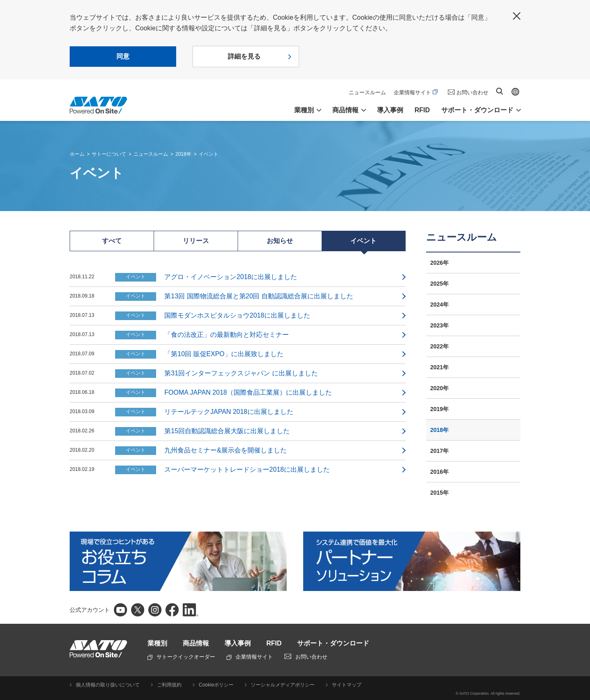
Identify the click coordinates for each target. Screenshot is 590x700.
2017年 (439, 451)
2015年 (439, 493)
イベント (209, 154)
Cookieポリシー (216, 685)
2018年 (183, 154)
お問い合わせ (472, 92)
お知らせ (280, 241)
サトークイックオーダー (181, 657)
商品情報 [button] (345, 110)
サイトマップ (347, 685)
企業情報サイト (416, 92)
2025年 (439, 284)
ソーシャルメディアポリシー (283, 685)
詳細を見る (244, 56)
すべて (112, 241)
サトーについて (109, 154)
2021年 (439, 367)
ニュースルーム (367, 92)
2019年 (439, 409)
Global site (515, 92)
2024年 (439, 305)
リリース (196, 241)
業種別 (157, 643)
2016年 (439, 472)
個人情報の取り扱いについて (108, 685)
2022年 (439, 346)
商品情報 (196, 643)
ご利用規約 (169, 685)
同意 (123, 56)
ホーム (77, 154)
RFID (422, 110)
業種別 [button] (304, 110)
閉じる (517, 16)
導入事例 (390, 110)
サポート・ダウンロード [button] (477, 110)
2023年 (439, 325)
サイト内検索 (499, 91)
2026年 (439, 263)
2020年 (439, 388)
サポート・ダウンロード (333, 643)
